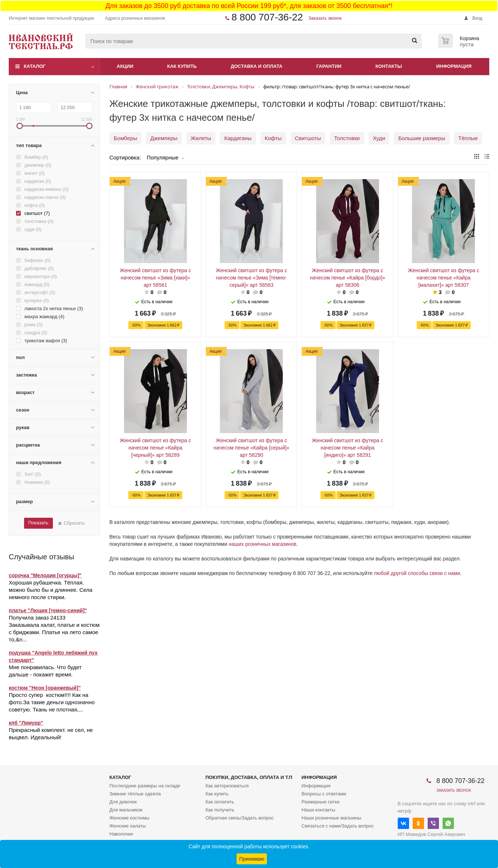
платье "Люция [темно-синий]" (48, 610)
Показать (38, 523)
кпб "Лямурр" (26, 723)
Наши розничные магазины (331, 818)
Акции (125, 66)
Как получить (220, 810)
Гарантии (329, 66)
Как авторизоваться (227, 786)
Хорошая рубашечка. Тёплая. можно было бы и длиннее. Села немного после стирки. (50, 590)
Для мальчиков (126, 810)
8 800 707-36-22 (267, 17)
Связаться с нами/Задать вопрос (338, 826)
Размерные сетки (320, 802)
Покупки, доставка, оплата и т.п (249, 777)
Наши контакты (318, 810)
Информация (454, 66)
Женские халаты (128, 826)
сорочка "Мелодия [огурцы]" (45, 575)
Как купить (182, 66)
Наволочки (121, 834)
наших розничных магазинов (262, 544)
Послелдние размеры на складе (145, 786)
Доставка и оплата (257, 66)
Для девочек (123, 802)
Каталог (35, 66)
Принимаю (252, 859)
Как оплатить (220, 802)
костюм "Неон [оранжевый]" (45, 688)
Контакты (389, 66)
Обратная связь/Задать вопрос (239, 818)
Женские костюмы (129, 818)
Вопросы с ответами (324, 794)
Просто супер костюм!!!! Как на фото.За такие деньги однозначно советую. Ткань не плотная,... (52, 702)
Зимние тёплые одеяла (135, 794)
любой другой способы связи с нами (417, 573)
